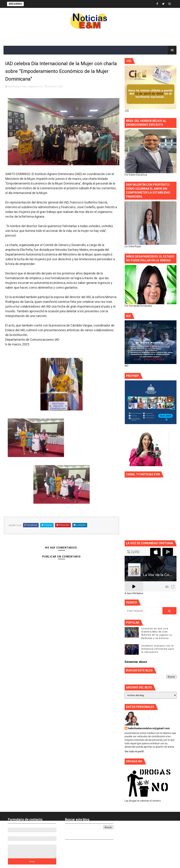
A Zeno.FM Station (134, 593)
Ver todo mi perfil (134, 751)
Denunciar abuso (136, 662)
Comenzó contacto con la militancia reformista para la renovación (158, 649)
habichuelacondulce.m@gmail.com (149, 728)
